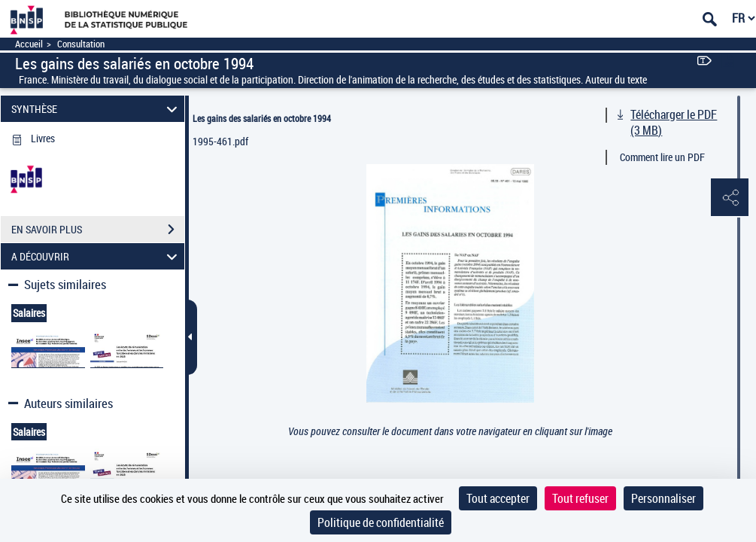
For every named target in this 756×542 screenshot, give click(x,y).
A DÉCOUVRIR (97, 256)
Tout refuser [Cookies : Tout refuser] (580, 498)
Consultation (81, 44)
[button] (730, 198)
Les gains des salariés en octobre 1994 (262, 118)
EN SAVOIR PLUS (98, 230)
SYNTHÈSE (97, 109)
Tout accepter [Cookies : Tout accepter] (498, 498)
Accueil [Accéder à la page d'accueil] (29, 44)
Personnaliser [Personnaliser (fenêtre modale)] (663, 498)
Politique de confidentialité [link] (381, 522)
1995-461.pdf (220, 141)
